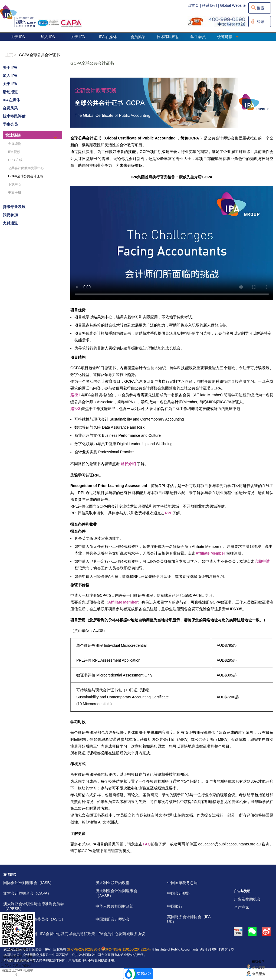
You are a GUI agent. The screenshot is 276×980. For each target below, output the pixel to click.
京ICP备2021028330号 (84, 949)
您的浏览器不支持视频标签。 (172, 243)
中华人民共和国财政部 (114, 906)
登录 (261, 22)
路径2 (75, 409)
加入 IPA (48, 37)
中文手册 (15, 192)
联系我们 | (211, 5)
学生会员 (198, 37)
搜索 (261, 8)
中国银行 (175, 906)
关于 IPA (18, 37)
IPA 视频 (14, 152)
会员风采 (138, 37)
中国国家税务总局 (182, 883)
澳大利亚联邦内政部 (113, 883)
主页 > (11, 55)
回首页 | (194, 5)
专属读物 (15, 144)
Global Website (233, 5)
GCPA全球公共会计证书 (39, 55)
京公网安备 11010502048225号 (126, 949)
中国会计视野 (179, 893)
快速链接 (228, 37)
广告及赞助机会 (247, 899)
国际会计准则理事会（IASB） (28, 883)
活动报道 (10, 92)
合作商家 (242, 907)
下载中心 (15, 184)
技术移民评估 (168, 37)
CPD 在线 (15, 160)
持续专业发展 (14, 207)
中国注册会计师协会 (113, 919)
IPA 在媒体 (108, 37)
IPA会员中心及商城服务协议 (121, 934)
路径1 (75, 395)
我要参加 (10, 215)
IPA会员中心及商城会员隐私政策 (67, 934)
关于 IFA (78, 37)
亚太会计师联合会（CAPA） (27, 893)
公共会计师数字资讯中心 (26, 168)
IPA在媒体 (11, 100)
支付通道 (10, 223)
